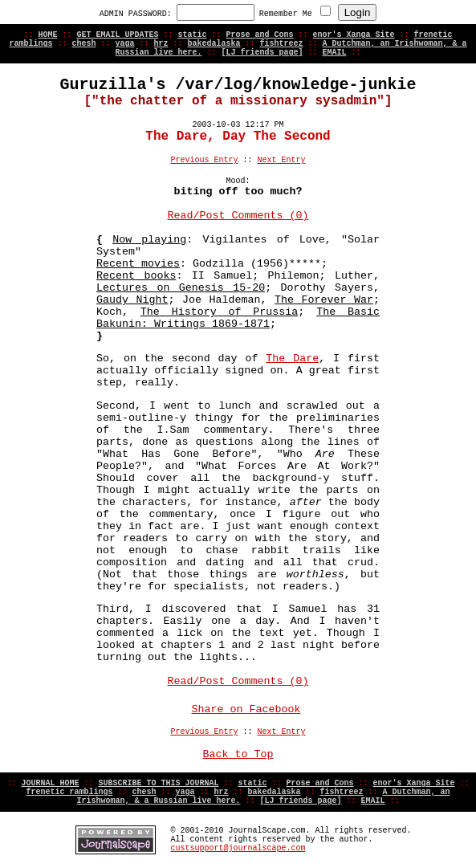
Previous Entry (204, 160)
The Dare (292, 359)
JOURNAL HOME (50, 783)
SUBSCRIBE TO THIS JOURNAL (158, 783)
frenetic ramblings (69, 792)
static (192, 35)
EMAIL (335, 53)
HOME (47, 35)
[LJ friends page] (262, 53)
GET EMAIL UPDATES (117, 35)
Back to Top (238, 754)
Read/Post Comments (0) (238, 216)
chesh (83, 44)
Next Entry (282, 160)
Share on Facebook (246, 709)
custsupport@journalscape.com (238, 848)
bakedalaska (214, 44)
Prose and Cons (260, 35)
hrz (161, 44)
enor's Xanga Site (354, 35)
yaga (124, 44)
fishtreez (282, 44)
